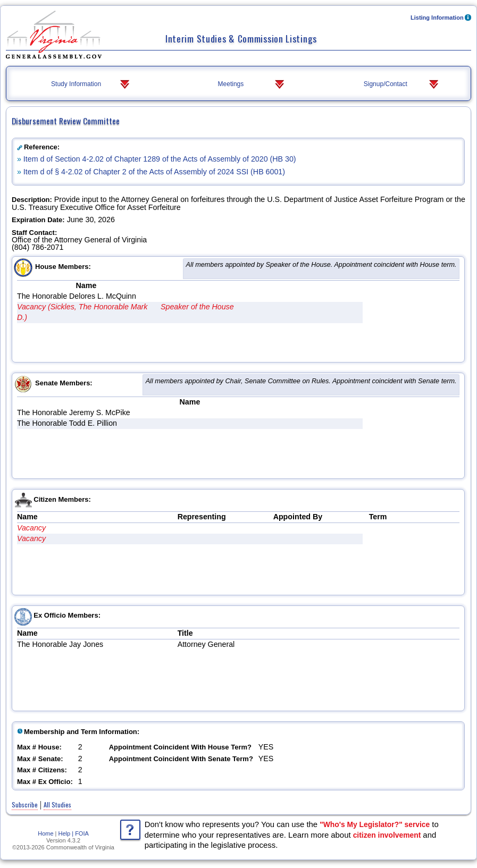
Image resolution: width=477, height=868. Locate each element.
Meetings (252, 85)
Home (45, 833)
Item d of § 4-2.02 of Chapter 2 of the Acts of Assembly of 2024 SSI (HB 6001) (154, 172)
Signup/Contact (402, 85)
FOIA (82, 833)
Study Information (91, 85)
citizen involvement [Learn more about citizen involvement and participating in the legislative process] (387, 835)
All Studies (57, 804)
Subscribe (25, 804)
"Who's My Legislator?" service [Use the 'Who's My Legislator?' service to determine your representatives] (375, 824)
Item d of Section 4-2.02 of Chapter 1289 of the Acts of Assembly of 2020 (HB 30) (160, 159)
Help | (66, 833)
